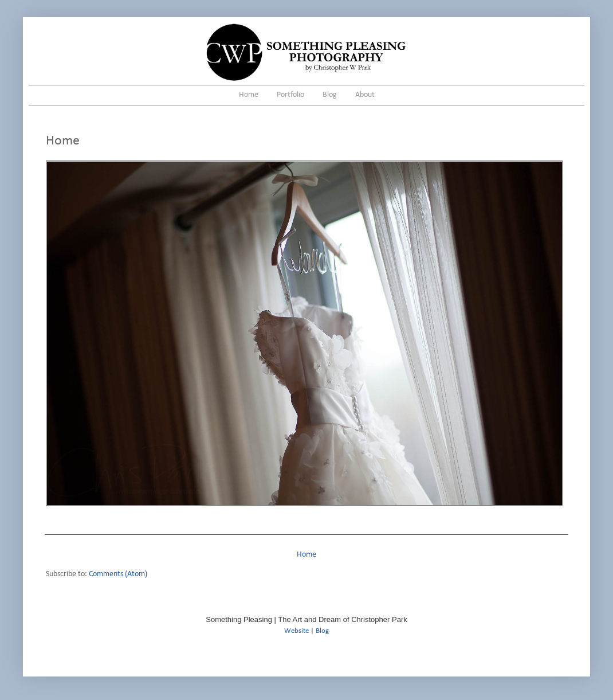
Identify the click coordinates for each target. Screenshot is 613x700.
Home (249, 95)
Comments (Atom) (118, 574)
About (365, 95)
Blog (330, 95)
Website (296, 631)
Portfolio (290, 95)
